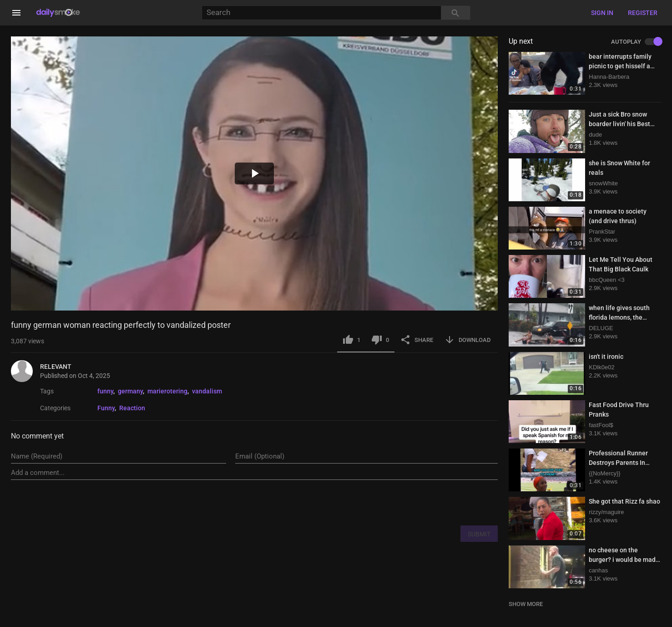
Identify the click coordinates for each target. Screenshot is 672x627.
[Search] (321, 13)
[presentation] (429, 502)
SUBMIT (479, 534)
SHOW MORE (526, 604)
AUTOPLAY (636, 42)
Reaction (132, 408)
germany (130, 391)
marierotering (167, 391)
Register (643, 13)
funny (105, 391)
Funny (106, 408)
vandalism (207, 391)
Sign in (602, 13)
